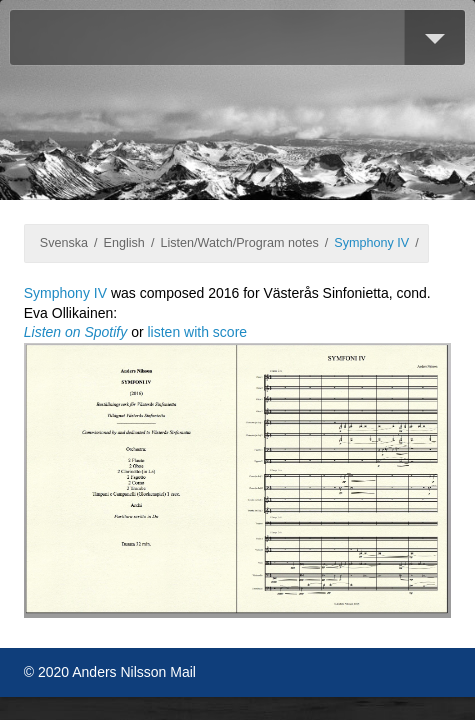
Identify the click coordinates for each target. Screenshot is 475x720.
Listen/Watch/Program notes (239, 243)
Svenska (64, 243)
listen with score (198, 332)
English (124, 243)
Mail (183, 672)
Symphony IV (371, 243)
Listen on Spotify (76, 332)
